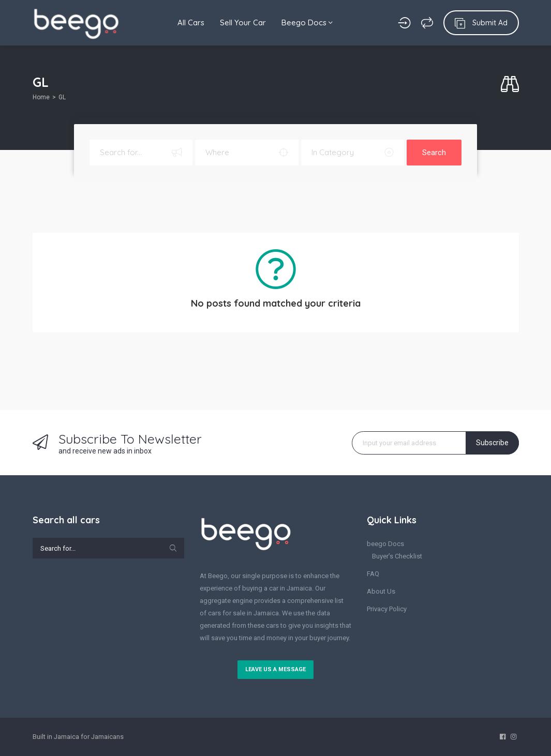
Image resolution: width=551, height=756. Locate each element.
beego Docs (385, 544)
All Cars (191, 22)
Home (41, 97)
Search (434, 153)
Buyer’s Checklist (397, 556)
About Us (381, 591)
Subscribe (492, 443)
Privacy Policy (387, 609)
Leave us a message (275, 669)
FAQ (373, 574)
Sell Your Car (243, 22)
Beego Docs (307, 22)
